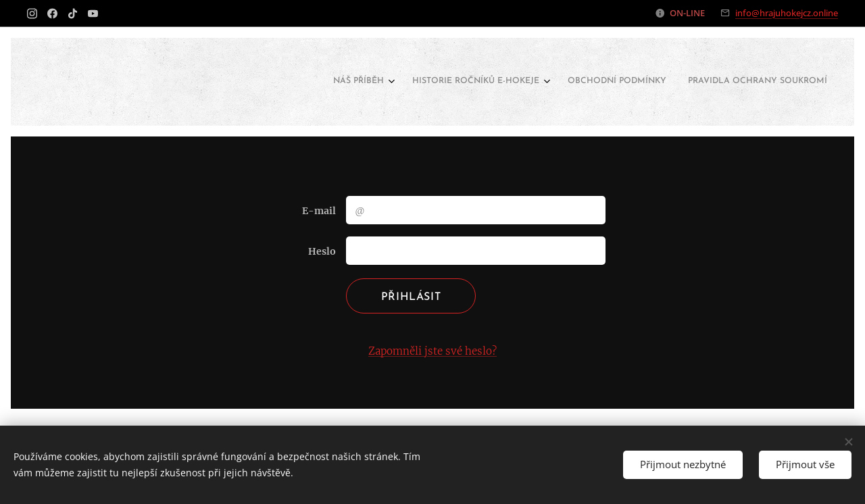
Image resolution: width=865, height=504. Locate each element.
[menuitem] (756, 82)
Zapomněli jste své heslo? (432, 351)
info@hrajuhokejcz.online (787, 13)
